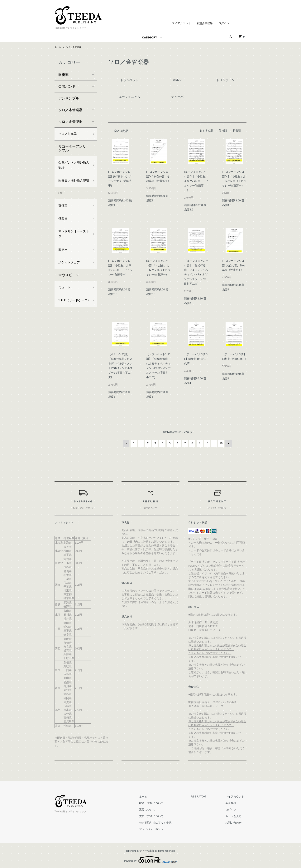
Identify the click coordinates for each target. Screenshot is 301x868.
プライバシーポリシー (159, 828)
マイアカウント (181, 23)
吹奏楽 (64, 75)
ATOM (207, 796)
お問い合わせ (236, 822)
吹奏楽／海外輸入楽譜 (72, 186)
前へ (127, 443)
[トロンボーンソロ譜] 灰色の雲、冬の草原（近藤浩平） (234, 265)
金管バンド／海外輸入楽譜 (72, 167)
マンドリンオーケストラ (72, 245)
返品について (154, 809)
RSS (198, 796)
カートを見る (236, 816)
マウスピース (69, 289)
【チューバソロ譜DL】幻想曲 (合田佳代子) (196, 359)
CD (61, 202)
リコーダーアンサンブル (72, 149)
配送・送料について (158, 802)
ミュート (65, 301)
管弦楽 (64, 215)
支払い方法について (158, 816)
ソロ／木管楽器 (70, 110)
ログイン (224, 23)
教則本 (64, 262)
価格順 (223, 131)
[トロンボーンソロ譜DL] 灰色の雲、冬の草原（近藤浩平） (158, 176)
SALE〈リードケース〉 (73, 318)
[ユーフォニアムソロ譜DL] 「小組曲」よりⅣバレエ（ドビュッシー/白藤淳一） (196, 181)
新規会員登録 (205, 23)
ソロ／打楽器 (69, 134)
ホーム (58, 47)
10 (207, 443)
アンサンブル (69, 98)
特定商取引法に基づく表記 (162, 822)
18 (221, 443)
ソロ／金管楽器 (75, 47)
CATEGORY (150, 37)
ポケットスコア (70, 276)
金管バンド (67, 86)
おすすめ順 (206, 131)
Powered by (150, 859)
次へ (228, 443)
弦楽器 (64, 229)
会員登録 (233, 802)
